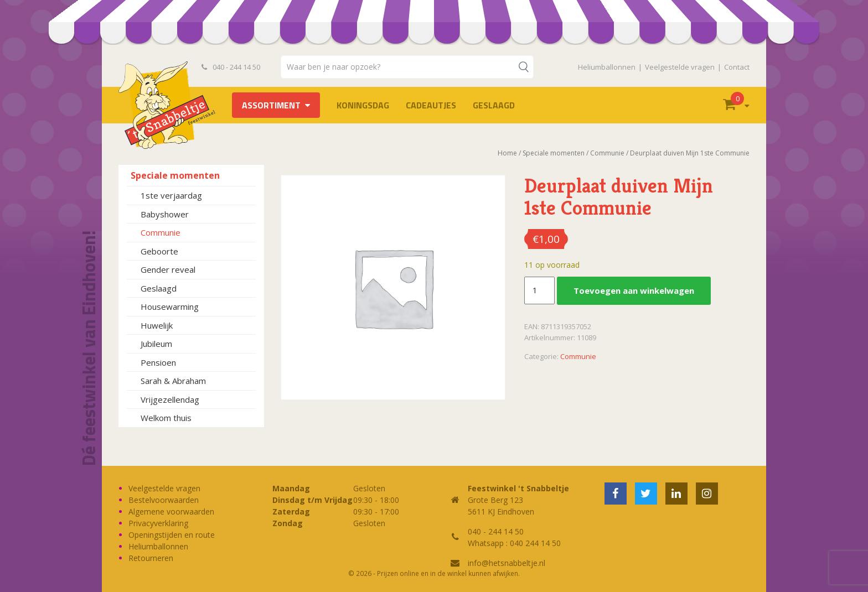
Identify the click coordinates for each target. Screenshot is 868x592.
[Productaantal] (539, 290)
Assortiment (271, 105)
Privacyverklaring (158, 523)
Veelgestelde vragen (680, 67)
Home (507, 153)
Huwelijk (157, 325)
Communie (161, 232)
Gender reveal (168, 269)
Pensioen (158, 362)
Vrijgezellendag (170, 399)
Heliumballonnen (607, 67)
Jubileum (156, 344)
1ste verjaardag (171, 195)
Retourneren (151, 558)
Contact (737, 67)
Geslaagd (494, 105)
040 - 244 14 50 (231, 67)
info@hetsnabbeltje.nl (507, 563)
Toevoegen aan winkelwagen (634, 290)
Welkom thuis (166, 418)
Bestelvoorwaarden (164, 500)
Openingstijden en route (172, 535)
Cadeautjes (431, 105)
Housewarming (170, 307)
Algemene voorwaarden (171, 511)
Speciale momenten (175, 175)
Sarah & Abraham (173, 381)
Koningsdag (363, 105)
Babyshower (165, 214)
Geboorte (159, 251)
